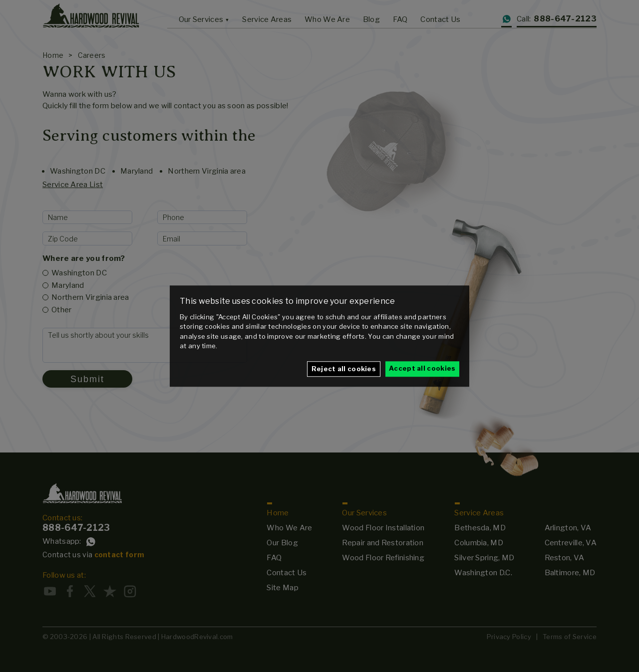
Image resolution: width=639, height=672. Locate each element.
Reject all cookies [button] (344, 369)
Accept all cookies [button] (422, 368)
